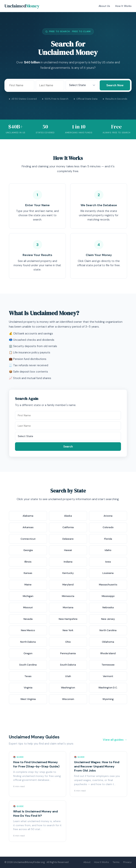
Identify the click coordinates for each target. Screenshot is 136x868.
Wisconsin (68, 699)
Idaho (108, 550)
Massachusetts (108, 585)
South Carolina (28, 665)
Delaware (68, 539)
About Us (104, 6)
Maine (28, 585)
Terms (116, 862)
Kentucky (68, 573)
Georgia (28, 550)
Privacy (127, 862)
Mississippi (108, 596)
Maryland (68, 585)
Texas (28, 676)
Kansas (28, 573)
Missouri (28, 607)
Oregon (28, 653)
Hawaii (68, 550)
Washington (68, 688)
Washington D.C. (108, 688)
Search (68, 447)
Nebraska (108, 607)
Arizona (108, 516)
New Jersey (108, 619)
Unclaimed (22, 6)
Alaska (68, 516)
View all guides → (115, 740)
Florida (108, 539)
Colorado (108, 527)
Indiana (68, 562)
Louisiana (108, 573)
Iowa (108, 562)
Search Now (115, 85)
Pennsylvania (68, 653)
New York (68, 630)
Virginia (28, 688)
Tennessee (108, 665)
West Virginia (28, 699)
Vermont (108, 676)
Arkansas (28, 527)
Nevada (28, 619)
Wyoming (108, 699)
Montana (68, 607)
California (68, 527)
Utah (68, 676)
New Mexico (28, 630)
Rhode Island (108, 653)
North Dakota (28, 642)
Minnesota (68, 596)
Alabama (28, 516)
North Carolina (108, 630)
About (87, 862)
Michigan (28, 596)
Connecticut (28, 539)
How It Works (123, 6)
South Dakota (68, 665)
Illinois (28, 562)
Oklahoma (108, 642)
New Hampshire (68, 619)
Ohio (68, 642)
